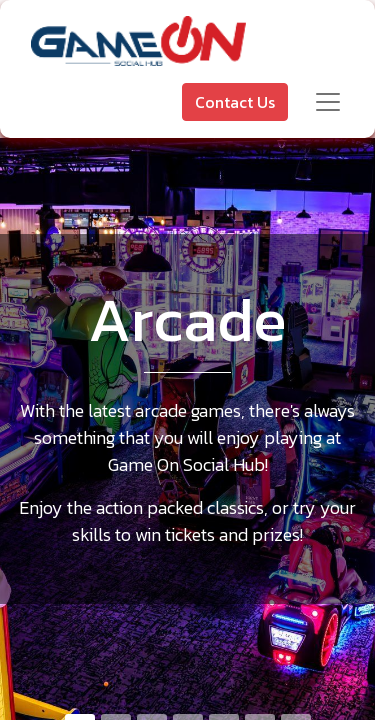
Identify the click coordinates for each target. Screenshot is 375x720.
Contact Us (235, 102)
